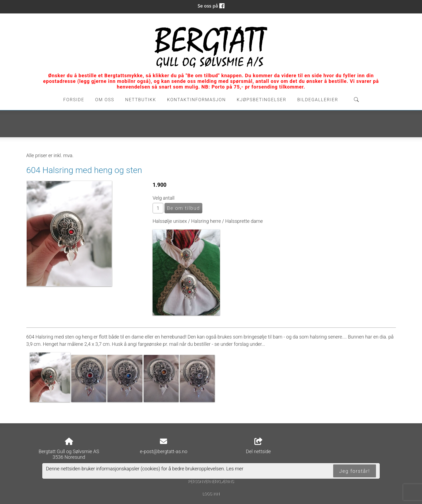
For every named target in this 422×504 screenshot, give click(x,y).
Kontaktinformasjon (197, 100)
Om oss (105, 100)
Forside (74, 100)
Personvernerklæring (211, 482)
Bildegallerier (318, 100)
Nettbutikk (141, 100)
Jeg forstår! (354, 471)
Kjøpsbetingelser (262, 100)
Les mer (235, 469)
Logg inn (211, 494)
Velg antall (164, 198)
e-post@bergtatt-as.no (164, 451)
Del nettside (259, 446)
